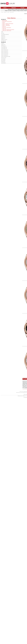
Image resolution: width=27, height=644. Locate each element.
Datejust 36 (3, 37)
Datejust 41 (3, 38)
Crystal (22, 8)
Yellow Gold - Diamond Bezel (7, 31)
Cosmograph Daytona (5, 34)
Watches (14, 8)
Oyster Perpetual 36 (5, 54)
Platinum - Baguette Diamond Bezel (8, 24)
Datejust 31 (3, 36)
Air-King (3, 33)
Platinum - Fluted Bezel (6, 25)
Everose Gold (5, 21)
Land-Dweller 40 (4, 49)
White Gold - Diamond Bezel (7, 28)
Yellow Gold (4, 29)
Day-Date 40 (3, 19)
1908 (2, 32)
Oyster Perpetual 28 (5, 50)
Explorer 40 (3, 45)
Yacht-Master (3, 63)
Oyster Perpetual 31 (5, 51)
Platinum (4, 23)
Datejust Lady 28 (4, 40)
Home (5, 8)
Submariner (3, 62)
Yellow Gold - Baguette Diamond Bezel (8, 30)
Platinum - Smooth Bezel (6, 26)
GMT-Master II (4, 46)
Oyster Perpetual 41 (5, 55)
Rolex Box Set (4, 58)
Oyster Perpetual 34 (5, 53)
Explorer (3, 43)
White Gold (4, 27)
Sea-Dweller (3, 59)
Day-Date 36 (3, 41)
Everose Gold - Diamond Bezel (7, 22)
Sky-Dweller (3, 60)
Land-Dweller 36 (4, 47)
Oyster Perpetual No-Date (6, 56)
